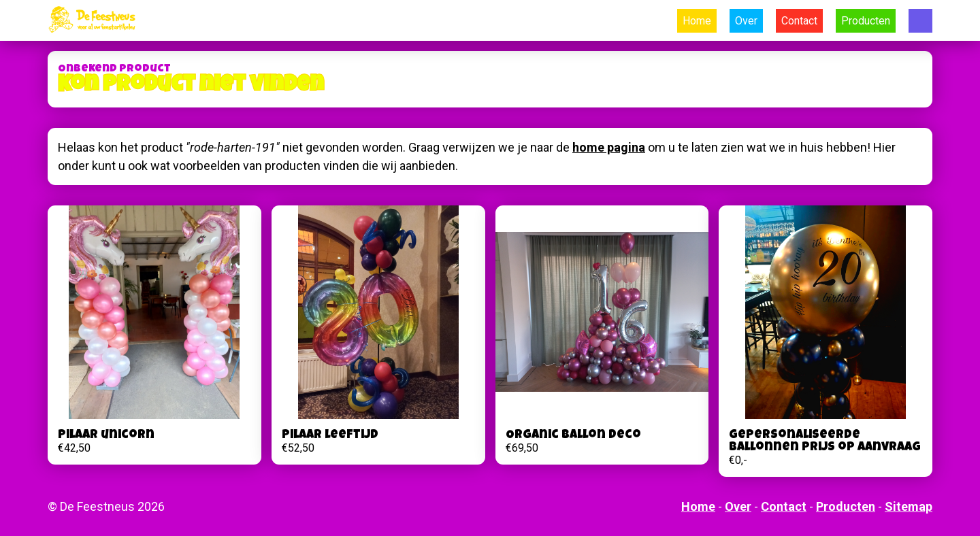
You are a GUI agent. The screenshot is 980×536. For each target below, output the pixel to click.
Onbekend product (114, 69)
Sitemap (909, 506)
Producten (866, 21)
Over (746, 21)
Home (697, 21)
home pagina (609, 147)
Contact (799, 21)
